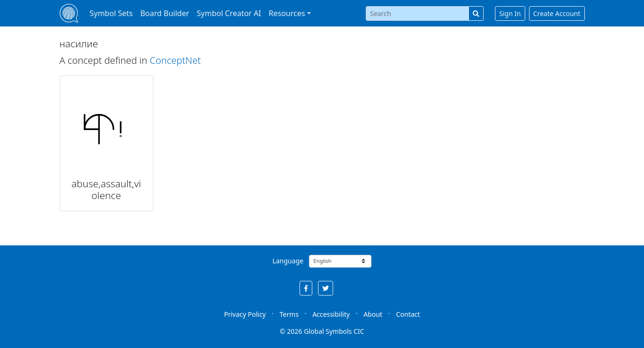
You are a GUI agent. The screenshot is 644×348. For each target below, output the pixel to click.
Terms (289, 314)
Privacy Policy (245, 314)
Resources (287, 13)
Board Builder (164, 13)
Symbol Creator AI (229, 13)
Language (288, 261)
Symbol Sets (111, 13)
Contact (408, 314)
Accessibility (331, 314)
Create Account (557, 13)
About (373, 314)
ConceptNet (175, 60)
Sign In (510, 13)
